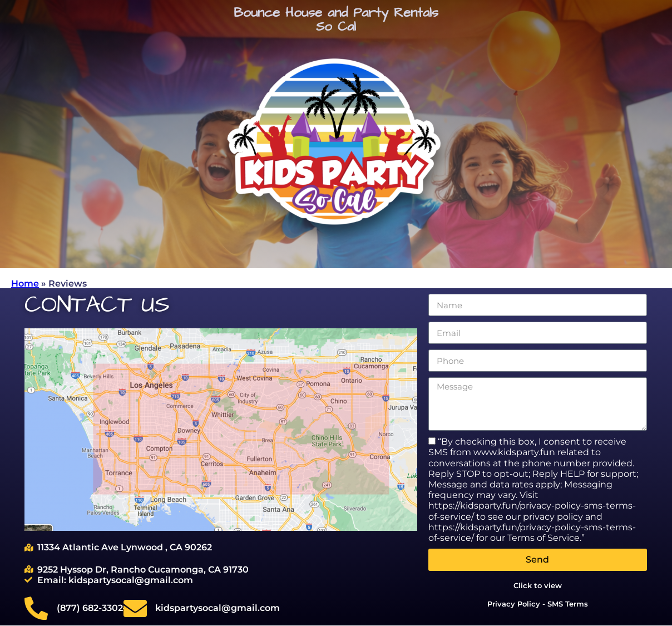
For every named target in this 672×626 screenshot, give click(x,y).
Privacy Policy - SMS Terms (538, 604)
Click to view (538, 585)
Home (25, 284)
